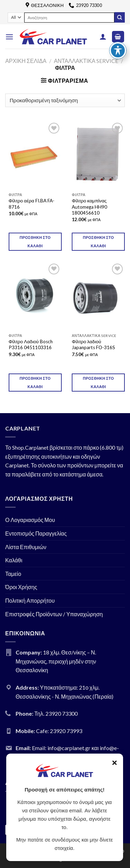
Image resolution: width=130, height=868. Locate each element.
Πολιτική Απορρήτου (30, 600)
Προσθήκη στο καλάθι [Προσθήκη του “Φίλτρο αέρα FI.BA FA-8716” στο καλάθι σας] (35, 242)
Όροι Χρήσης (21, 587)
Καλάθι (14, 560)
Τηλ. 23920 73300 (56, 713)
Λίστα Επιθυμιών (26, 547)
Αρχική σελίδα (26, 61)
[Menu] (9, 37)
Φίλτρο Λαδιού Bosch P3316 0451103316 (31, 345)
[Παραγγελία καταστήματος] (65, 100)
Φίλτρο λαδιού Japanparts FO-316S (93, 345)
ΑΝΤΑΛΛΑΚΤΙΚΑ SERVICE (86, 61)
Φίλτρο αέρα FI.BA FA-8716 (32, 204)
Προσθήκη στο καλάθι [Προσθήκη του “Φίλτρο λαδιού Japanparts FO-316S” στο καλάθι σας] (98, 382)
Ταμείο (13, 574)
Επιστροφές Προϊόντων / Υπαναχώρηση (54, 614)
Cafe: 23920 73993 (59, 731)
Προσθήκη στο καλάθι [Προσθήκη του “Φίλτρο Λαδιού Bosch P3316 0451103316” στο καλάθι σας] (35, 382)
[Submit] (120, 17)
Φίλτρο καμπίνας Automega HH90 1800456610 (89, 207)
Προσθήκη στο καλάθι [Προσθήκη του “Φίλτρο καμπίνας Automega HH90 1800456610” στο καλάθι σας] (98, 242)
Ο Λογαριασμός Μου (30, 520)
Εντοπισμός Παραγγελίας (36, 533)
